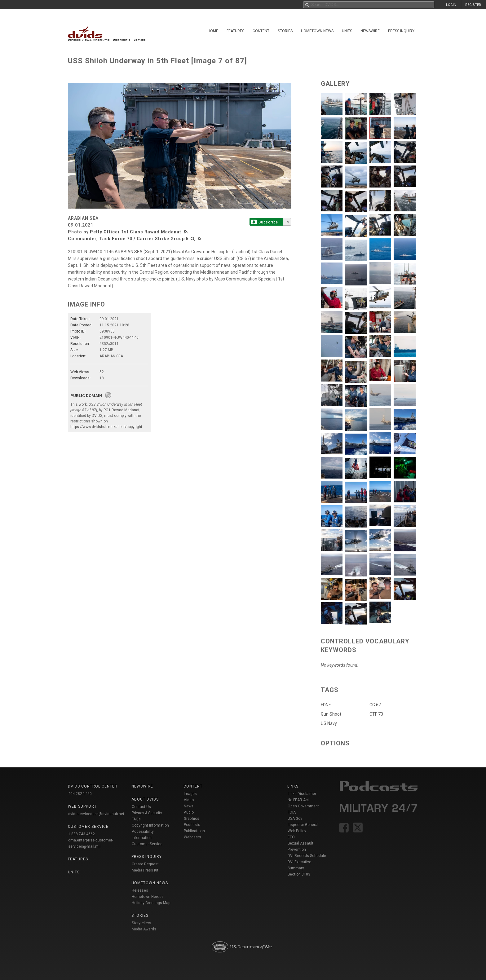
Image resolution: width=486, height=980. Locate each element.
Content (261, 31)
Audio (189, 812)
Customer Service (147, 844)
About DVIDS (145, 799)
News (189, 806)
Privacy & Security (147, 813)
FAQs (136, 819)
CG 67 (375, 705)
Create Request (145, 864)
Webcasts (192, 837)
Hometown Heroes (148, 897)
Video (189, 800)
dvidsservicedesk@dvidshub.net (96, 814)
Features (235, 31)
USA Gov (295, 819)
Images (190, 794)
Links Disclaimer (302, 794)
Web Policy (297, 831)
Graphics (192, 819)
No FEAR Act (298, 800)
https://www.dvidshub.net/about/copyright (106, 427)
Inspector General (303, 825)
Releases (140, 890)
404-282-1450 (80, 794)
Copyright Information (150, 825)
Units (347, 31)
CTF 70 (376, 714)
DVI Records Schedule (307, 856)
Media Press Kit (145, 870)
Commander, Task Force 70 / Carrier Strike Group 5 (128, 239)
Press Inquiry (401, 31)
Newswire (370, 31)
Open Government (303, 806)
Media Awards (144, 929)
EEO (291, 837)
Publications (194, 831)
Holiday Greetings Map (151, 903)
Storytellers (141, 923)
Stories (285, 31)
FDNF (326, 705)
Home (213, 31)
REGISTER (473, 5)
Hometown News (317, 31)
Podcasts (192, 825)
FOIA (292, 812)
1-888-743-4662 (82, 834)
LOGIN (451, 5)
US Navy (329, 723)
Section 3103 (299, 874)
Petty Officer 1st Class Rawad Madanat (136, 232)
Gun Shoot (331, 714)
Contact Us (141, 807)
